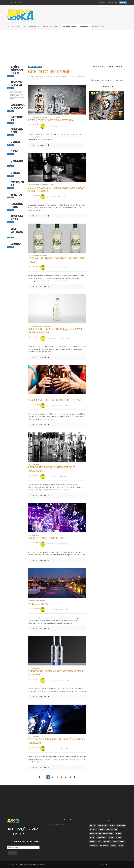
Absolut (93, 830)
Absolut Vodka (119, 841)
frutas (112, 826)
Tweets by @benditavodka (57, 825)
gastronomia (112, 830)
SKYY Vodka (121, 826)
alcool (119, 833)
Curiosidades (45, 117)
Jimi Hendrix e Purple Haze (47, 538)
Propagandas (17, 218)
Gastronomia (17, 205)
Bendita (93, 841)
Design (43, 326)
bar (100, 841)
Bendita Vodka (95, 833)
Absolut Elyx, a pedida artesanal (51, 120)
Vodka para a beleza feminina (107, 2)
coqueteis (94, 845)
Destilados (104, 845)
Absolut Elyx (102, 826)
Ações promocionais (17, 70)
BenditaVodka (108, 833)
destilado (107, 841)
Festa (92, 837)
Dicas (52, 117)
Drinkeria (17, 162)
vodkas (118, 837)
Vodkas (58, 117)
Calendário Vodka (17, 106)
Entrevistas (17, 184)
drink (121, 845)
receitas (114, 845)
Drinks (43, 601)
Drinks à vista (38, 604)
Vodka (111, 837)
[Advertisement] (67, 46)
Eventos (16, 195)
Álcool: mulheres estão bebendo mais (55, 400)
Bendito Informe (33, 117)
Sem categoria (17, 232)
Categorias (17, 119)
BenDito (48, 126)
